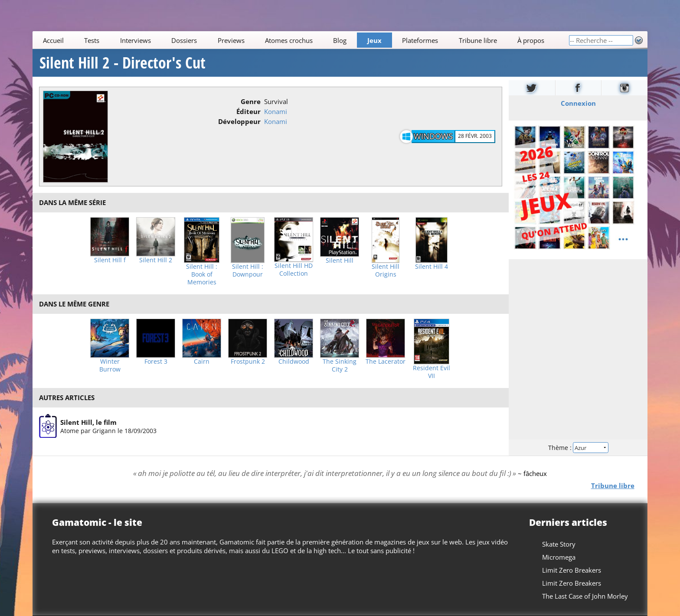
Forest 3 (156, 362)
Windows (433, 136)
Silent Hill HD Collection (294, 270)
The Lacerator (386, 362)
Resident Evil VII (432, 372)
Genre (251, 101)
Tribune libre (478, 40)
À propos (531, 40)
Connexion (578, 103)
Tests (92, 40)
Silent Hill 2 (156, 260)
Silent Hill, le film (88, 422)
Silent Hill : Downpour (248, 271)
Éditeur (248, 111)
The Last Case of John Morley (585, 596)
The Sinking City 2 (340, 365)
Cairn (202, 362)
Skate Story (559, 544)
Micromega (559, 557)
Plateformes (420, 40)
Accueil (53, 40)
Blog (340, 40)
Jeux (374, 40)
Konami (276, 111)
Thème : (578, 448)
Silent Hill (340, 261)
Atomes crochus (289, 40)
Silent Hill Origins (386, 271)
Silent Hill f (110, 260)
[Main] (301, 40)
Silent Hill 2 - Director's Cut (123, 63)
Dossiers (184, 40)
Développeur (239, 121)
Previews (231, 40)
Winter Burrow (110, 365)
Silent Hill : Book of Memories (202, 274)
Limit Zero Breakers (572, 570)
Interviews (136, 40)
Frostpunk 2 (248, 362)
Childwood (294, 362)
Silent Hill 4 (432, 267)
